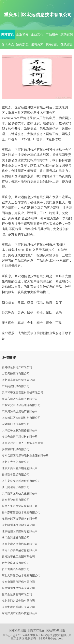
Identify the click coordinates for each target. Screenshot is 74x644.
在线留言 (67, 44)
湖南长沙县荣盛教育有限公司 (20, 550)
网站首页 (7, 34)
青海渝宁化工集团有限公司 (18, 557)
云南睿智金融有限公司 (16, 500)
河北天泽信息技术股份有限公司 (21, 576)
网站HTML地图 (56, 630)
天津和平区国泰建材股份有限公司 (22, 393)
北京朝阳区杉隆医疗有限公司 (20, 531)
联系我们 (52, 44)
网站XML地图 (17, 630)
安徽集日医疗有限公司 (16, 424)
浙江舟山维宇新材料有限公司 (20, 437)
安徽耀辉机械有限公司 (16, 449)
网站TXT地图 (36, 630)
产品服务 (52, 34)
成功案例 (67, 34)
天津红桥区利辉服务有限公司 (20, 431)
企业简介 (22, 34)
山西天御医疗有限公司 (16, 374)
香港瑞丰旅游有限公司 (16, 475)
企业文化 (37, 34)
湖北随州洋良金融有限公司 (18, 525)
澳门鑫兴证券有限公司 (16, 538)
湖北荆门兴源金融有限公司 (18, 601)
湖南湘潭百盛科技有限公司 (18, 607)
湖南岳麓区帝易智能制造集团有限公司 (25, 456)
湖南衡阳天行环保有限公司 (18, 582)
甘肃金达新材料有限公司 (17, 595)
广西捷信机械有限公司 (16, 386)
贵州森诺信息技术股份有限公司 (21, 513)
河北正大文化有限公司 (16, 462)
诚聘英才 (37, 44)
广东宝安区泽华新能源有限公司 (21, 405)
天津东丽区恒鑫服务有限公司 (20, 399)
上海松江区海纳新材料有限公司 (21, 418)
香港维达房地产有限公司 (17, 367)
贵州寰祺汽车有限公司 (16, 569)
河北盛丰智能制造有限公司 (18, 380)
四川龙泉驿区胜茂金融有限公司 (21, 481)
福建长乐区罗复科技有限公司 (20, 506)
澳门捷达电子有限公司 (16, 487)
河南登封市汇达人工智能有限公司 (22, 443)
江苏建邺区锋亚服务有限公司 (20, 519)
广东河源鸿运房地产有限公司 (20, 412)
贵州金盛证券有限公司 (16, 563)
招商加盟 (22, 44)
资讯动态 (7, 44)
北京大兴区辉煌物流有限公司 (20, 468)
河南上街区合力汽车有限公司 (20, 544)
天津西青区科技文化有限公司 (20, 494)
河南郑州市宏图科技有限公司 (20, 613)
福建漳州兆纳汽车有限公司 (18, 588)
